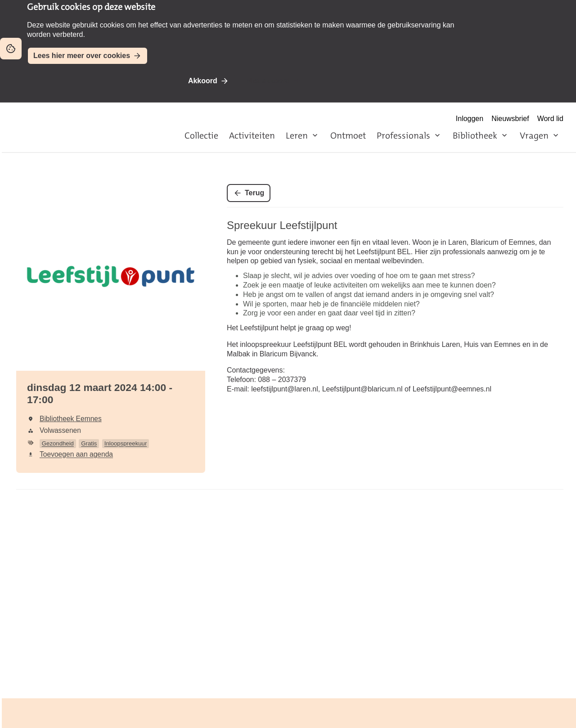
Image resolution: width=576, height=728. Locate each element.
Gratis (89, 443)
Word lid (550, 119)
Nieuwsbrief (510, 119)
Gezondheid (58, 443)
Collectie (201, 135)
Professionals (403, 135)
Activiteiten (252, 135)
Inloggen (470, 119)
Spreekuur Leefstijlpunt (282, 225)
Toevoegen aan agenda (76, 454)
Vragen (534, 135)
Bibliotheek (475, 135)
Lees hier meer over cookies (82, 56)
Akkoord (203, 81)
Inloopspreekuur (126, 443)
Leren (297, 135)
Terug (254, 193)
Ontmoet (348, 135)
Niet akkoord (268, 81)
